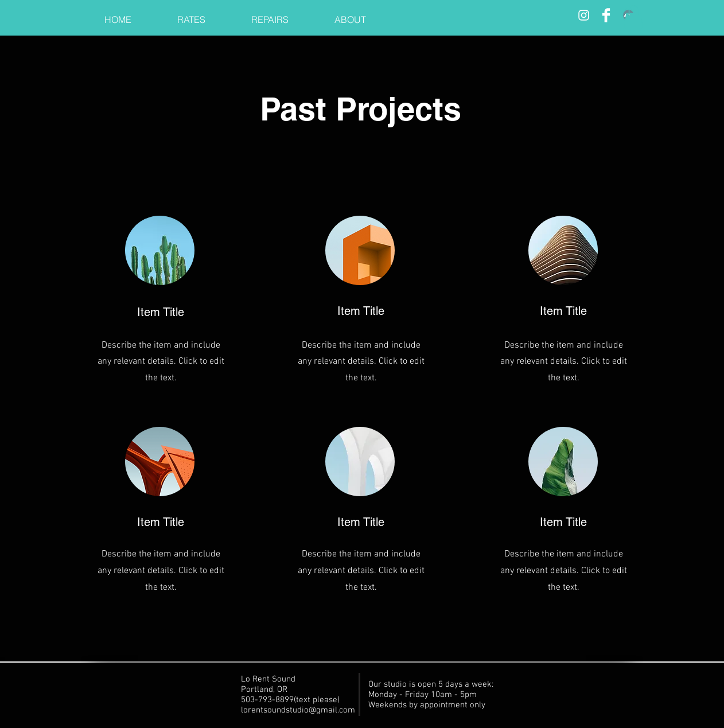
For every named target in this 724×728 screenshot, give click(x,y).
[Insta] (584, 15)
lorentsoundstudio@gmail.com (298, 710)
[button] (633, 17)
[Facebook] (606, 15)
